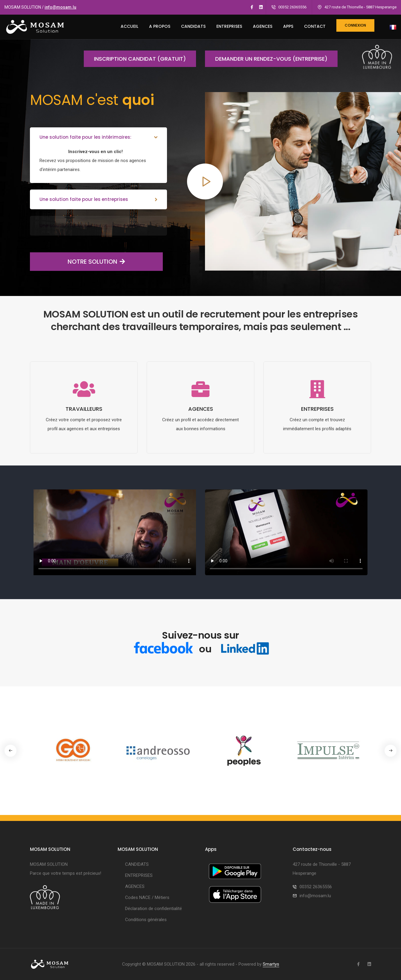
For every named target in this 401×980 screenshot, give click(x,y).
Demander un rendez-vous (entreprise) (266, 59)
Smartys (271, 964)
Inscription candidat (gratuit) (135, 59)
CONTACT (315, 26)
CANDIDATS (193, 26)
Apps (288, 26)
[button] (391, 751)
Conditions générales (146, 920)
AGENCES (263, 26)
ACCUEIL (129, 26)
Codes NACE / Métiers (147, 897)
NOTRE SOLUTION (78, 262)
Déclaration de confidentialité (154, 909)
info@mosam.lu (60, 7)
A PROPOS (160, 26)
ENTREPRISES (229, 26)
